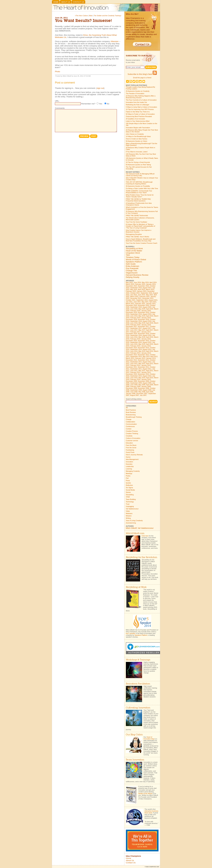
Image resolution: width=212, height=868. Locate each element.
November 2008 (144, 388)
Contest (129, 429)
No (108, 104)
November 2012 (144, 360)
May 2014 (142, 351)
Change (129, 419)
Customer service (132, 441)
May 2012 (142, 364)
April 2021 (153, 302)
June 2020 (134, 309)
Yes (101, 104)
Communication (131, 424)
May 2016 (142, 337)
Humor (128, 457)
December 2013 (131, 355)
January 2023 (142, 291)
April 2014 (150, 351)
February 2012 (135, 365)
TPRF (128, 497)
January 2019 (146, 318)
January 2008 (131, 394)
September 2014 (136, 349)
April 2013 (154, 356)
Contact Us (78, 2)
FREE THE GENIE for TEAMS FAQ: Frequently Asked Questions (138, 200)
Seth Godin (131, 264)
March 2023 (150, 289)
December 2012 (131, 360)
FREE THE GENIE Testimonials (137, 215)
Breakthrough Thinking (134, 417)
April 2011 (150, 371)
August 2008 (147, 390)
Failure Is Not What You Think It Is (138, 112)
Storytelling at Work (134, 248)
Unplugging (130, 506)
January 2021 (151, 304)
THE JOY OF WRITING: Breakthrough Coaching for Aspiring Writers (139, 183)
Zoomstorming (131, 523)
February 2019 (135, 318)
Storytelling (130, 495)
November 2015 (144, 341)
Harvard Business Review (137, 275)
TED (128, 255)
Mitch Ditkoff (131, 528)
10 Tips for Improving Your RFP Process (140, 109)
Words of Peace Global (136, 260)
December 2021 (136, 298)
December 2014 (131, 348)
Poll (127, 478)
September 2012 (136, 362)
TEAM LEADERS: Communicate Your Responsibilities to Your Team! (139, 192)
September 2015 (136, 342)
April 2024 (153, 282)
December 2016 (131, 334)
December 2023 (131, 286)
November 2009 (144, 381)
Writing (128, 518)
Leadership (130, 466)
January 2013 (151, 358)
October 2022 (135, 293)
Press (128, 481)
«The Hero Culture (81, 16)
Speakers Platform (134, 262)
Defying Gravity (133, 277)
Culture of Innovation (133, 438)
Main (91, 16)
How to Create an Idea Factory (137, 139)
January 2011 (146, 372)
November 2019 (144, 312)
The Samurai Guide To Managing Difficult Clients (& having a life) (140, 175)
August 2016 (147, 335)
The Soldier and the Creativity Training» (108, 16)
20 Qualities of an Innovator (135, 119)
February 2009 (135, 386)
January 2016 (146, 339)
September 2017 (136, 328)
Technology (130, 502)
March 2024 (130, 284)
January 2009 (146, 386)
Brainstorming (131, 415)
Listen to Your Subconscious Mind (138, 121)
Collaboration (131, 422)
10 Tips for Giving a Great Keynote (138, 162)
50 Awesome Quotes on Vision (137, 141)
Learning (129, 469)
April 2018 (150, 323)
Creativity (129, 436)
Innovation (129, 462)
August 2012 (147, 362)
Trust (128, 504)
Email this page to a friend (142, 78)
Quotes (128, 483)
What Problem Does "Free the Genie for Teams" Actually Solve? (140, 196)
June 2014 (134, 351)
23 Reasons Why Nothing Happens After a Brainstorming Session (141, 97)
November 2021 (148, 298)
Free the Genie (131, 448)
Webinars (129, 513)
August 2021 (153, 300)
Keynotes (129, 464)
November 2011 (144, 367)
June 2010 (134, 378)
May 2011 (142, 371)
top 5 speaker (131, 633)
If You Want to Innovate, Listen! (137, 152)
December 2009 (131, 381)
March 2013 (130, 358)
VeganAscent (132, 273)
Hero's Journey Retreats (134, 455)
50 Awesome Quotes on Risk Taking (138, 165)
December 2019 (131, 312)
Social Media (130, 490)
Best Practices (131, 410)
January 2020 (146, 311)
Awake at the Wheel (145, 793)
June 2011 (134, 371)
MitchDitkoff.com (135, 534)
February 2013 (140, 358)
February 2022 (144, 296)
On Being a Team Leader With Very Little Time (142, 188)
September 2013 (136, 356)
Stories (128, 492)
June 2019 (134, 316)
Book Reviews (131, 412)
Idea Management (132, 459)
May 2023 (134, 289)
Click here (145, 536)
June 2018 (134, 323)
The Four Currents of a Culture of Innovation (141, 100)
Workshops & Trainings (138, 660)
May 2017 (142, 330)
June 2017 (134, 330)
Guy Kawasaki (132, 268)
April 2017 (150, 330)
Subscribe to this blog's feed (142, 74)
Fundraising (130, 450)
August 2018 (147, 321)
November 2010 (144, 374)
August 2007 (135, 395)
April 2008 (150, 392)
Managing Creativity (133, 471)
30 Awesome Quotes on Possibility (138, 186)
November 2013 (144, 355)
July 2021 (129, 302)
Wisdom (129, 516)
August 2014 (147, 349)
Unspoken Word (133, 253)
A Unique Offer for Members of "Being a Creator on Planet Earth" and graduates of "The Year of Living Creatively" (141, 226)
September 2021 (142, 300)
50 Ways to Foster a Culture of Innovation (140, 114)
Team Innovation (135, 760)
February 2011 (135, 372)
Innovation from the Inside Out (136, 102)
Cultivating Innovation (138, 708)
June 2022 (141, 295)
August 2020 (147, 307)
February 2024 (140, 284)
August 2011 (147, 369)
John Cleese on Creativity (135, 134)
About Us (66, 2)
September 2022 (146, 293)
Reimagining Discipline (134, 234)
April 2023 (141, 289)
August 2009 (147, 383)
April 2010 (150, 378)
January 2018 (146, 325)
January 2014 (146, 353)
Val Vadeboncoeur (132, 509)
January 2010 (146, 379)
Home (56, 2)
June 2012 (134, 364)
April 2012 (150, 364)
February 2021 (140, 304)
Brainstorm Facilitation (138, 684)
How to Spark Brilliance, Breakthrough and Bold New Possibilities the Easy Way (141, 240)
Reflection (129, 485)
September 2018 (136, 321)
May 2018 (142, 323)
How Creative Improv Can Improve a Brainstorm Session (139, 231)
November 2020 (144, 305)
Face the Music (131, 445)
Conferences (130, 426)
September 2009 (136, 383)
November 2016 (144, 334)
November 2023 (144, 286)
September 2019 (136, 314)
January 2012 (146, 365)
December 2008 (131, 388)
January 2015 (146, 346)
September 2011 (136, 369)
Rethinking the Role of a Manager (138, 105)
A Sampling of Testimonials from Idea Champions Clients (139, 204)
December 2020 (131, 305)
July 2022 (134, 295)
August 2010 (147, 376)
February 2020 (135, 311)
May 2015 (142, 344)
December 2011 (131, 367)
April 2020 (150, 309)
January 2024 (151, 284)
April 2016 (150, 337)
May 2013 (146, 356)
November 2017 (144, 326)
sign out (100, 88)
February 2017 (135, 332)
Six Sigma (129, 488)
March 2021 (130, 304)
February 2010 (135, 379)
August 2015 (147, 342)
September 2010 (136, 376)
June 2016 (134, 337)
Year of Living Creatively (134, 521)
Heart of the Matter (134, 251)
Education (129, 443)
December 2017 (131, 326)
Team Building (131, 499)
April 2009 (150, 385)
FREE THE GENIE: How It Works (138, 237)
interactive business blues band (151, 812)
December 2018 (131, 319)
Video (128, 511)
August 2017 (147, 328)
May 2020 (142, 309)
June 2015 (134, 344)
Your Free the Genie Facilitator (137, 222)
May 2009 (142, 385)
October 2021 (131, 300)
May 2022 (150, 295)
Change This (131, 271)
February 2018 (135, 325)
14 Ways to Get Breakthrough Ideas (138, 136)
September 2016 (136, 335)
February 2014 (135, 353)
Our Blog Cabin (134, 735)
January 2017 (146, 332)
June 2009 (134, 385)
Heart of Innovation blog (149, 738)
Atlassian (115, 41)
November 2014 (144, 348)
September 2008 (136, 390)
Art (127, 408)
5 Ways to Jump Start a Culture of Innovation (141, 107)
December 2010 (131, 374)
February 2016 (135, 339)
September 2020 (136, 307)
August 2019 (147, 314)
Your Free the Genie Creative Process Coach (142, 243)
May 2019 (142, 316)
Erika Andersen (132, 266)
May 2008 (142, 392)
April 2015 (150, 344)
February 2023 (131, 291)
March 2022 (134, 296)
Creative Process (132, 431)
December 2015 (131, 341)
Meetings (129, 473)
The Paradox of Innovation (135, 93)
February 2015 (135, 346)
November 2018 (144, 319)
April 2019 (150, 316)
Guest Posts (130, 452)
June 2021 (137, 302)
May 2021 (145, 302)
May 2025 (129, 282)
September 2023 (136, 288)
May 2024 (145, 282)
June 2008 (134, 392)
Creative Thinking (132, 433)
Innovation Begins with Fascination (138, 128)
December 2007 (142, 394)
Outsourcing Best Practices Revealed (139, 116)
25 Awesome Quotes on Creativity (138, 91)
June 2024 (137, 282)
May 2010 (142, 378)
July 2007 (143, 395)
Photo (57, 72)
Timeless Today (133, 257)
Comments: (60, 108)
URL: (57, 101)
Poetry (128, 476)
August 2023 (147, 288)
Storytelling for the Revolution (141, 557)
